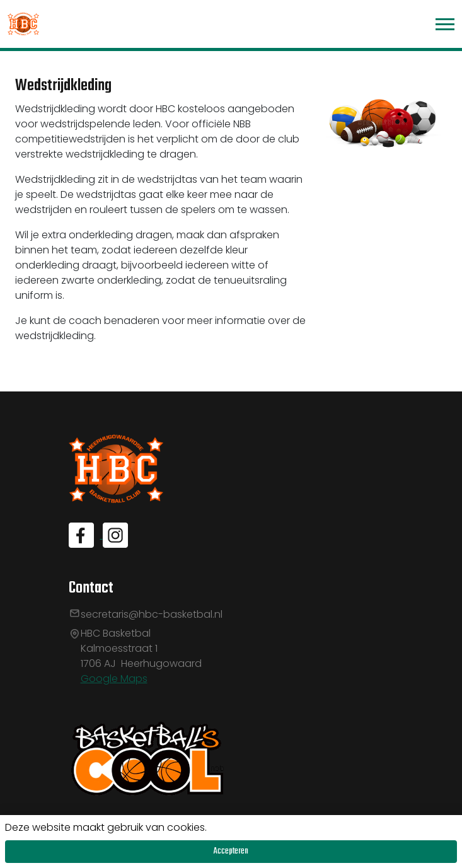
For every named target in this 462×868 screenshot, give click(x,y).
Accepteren (231, 851)
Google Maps (114, 679)
